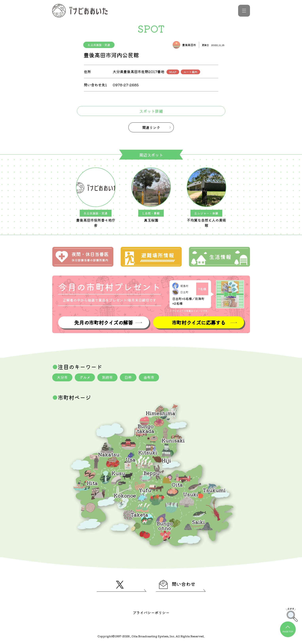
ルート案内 (190, 72)
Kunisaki (173, 440)
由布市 (149, 377)
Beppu (151, 473)
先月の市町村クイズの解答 (103, 322)
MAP (173, 72)
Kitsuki (148, 452)
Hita (92, 483)
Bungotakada (146, 428)
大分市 (62, 377)
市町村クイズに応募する (199, 322)
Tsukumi (214, 490)
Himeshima (160, 413)
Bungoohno (165, 525)
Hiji (166, 460)
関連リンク (151, 127)
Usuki (191, 494)
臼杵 (128, 377)
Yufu (145, 490)
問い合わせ (177, 584)
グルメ (85, 377)
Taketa (139, 514)
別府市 (107, 377)
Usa (131, 459)
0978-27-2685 (126, 85)
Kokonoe (125, 495)
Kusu (118, 473)
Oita (177, 484)
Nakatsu (109, 454)
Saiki (198, 522)
